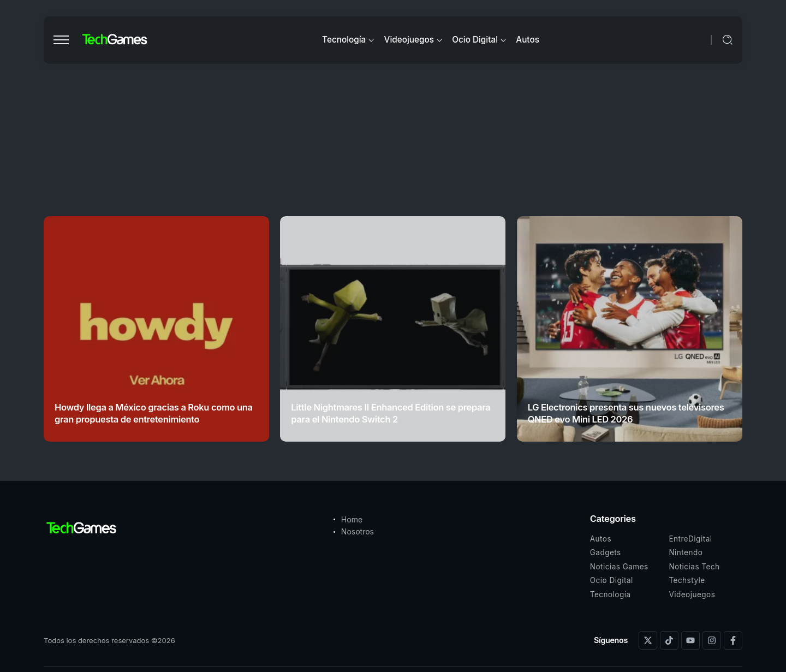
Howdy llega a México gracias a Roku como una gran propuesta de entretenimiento (154, 413)
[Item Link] (156, 329)
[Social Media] (648, 640)
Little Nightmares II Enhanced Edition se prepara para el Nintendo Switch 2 (391, 413)
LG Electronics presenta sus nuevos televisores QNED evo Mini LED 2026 (626, 413)
